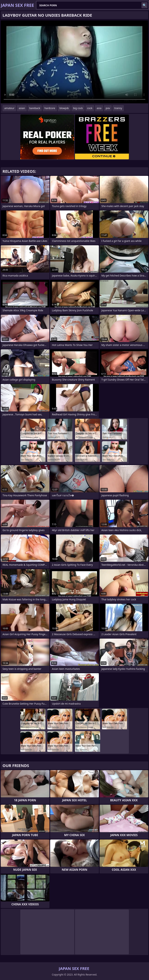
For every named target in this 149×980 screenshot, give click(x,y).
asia (99, 108)
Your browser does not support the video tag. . (74, 62)
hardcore (50, 108)
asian (22, 108)
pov (108, 108)
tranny (118, 108)
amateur (9, 108)
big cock (78, 108)
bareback (35, 108)
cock (90, 108)
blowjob (64, 108)
